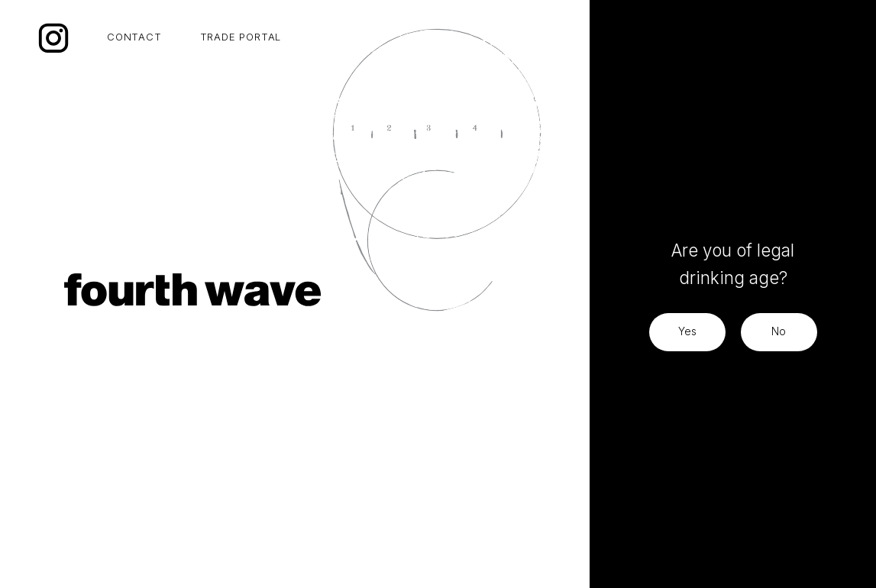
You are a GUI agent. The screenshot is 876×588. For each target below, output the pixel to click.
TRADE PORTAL (241, 37)
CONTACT (134, 37)
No (779, 331)
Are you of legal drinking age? (733, 264)
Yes (687, 331)
